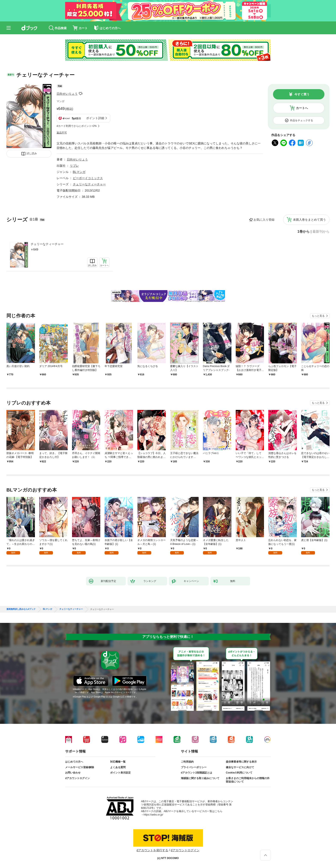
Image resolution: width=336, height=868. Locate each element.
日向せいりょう (67, 94)
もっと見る (318, 316)
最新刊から (321, 232)
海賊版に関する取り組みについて (200, 778)
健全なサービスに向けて (240, 767)
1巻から (304, 232)
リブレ (74, 166)
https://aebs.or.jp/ (153, 815)
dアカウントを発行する (152, 850)
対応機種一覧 (118, 762)
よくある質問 (118, 767)
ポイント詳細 (95, 118)
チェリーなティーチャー (47, 244)
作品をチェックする (301, 120)
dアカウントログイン (77, 778)
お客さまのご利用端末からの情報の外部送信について (248, 780)
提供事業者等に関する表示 (241, 762)
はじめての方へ (74, 762)
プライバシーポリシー (194, 767)
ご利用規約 (187, 762)
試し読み (32, 153)
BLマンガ (79, 172)
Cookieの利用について (239, 773)
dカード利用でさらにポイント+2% (77, 126)
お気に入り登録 (264, 220)
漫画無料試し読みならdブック (21, 609)
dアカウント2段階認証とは (196, 773)
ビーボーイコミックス (88, 178)
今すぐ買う (302, 94)
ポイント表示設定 (120, 773)
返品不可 (62, 133)
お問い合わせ (73, 773)
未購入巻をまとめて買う (309, 220)
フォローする (81, 94)
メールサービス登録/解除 (80, 767)
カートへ (302, 108)
